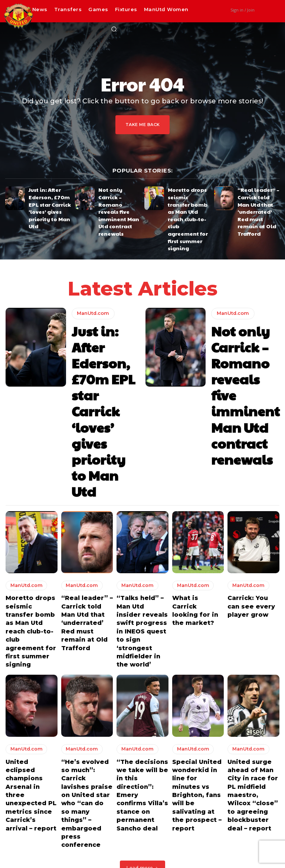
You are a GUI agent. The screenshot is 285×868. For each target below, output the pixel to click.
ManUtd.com (92, 277)
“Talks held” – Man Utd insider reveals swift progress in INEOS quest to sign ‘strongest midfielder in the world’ (142, 466)
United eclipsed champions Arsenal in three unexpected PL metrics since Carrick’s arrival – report (29, 603)
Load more (142, 652)
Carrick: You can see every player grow (250, 449)
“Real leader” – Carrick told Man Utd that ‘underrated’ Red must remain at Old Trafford (258, 201)
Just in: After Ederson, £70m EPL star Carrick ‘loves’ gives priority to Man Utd (48, 198)
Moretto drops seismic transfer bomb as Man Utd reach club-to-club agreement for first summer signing (188, 201)
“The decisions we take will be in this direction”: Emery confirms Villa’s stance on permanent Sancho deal (142, 603)
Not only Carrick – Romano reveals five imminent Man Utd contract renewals (118, 198)
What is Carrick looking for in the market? (196, 449)
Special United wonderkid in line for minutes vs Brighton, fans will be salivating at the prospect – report (197, 603)
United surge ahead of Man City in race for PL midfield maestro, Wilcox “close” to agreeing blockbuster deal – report (253, 606)
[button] (114, 29)
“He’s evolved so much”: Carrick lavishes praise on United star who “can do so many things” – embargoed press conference (86, 606)
